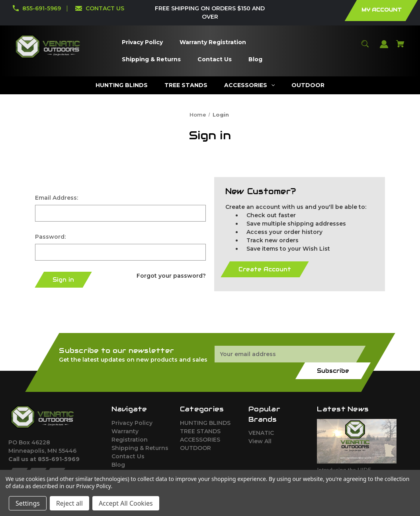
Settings (28, 503)
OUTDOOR (195, 448)
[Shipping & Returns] (151, 59)
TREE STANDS (200, 431)
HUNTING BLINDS (205, 423)
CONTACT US (105, 8)
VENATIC (261, 433)
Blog (118, 465)
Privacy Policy (132, 423)
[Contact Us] (214, 59)
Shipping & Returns (140, 448)
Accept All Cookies (126, 503)
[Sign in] (384, 48)
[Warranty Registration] (213, 42)
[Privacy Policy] (142, 42)
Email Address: (57, 198)
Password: (50, 237)
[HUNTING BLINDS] (122, 85)
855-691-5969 (42, 8)
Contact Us (128, 456)
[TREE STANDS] (186, 85)
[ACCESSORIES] (250, 85)
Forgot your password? (171, 276)
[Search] (365, 48)
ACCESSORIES (200, 440)
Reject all (69, 503)
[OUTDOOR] (308, 85)
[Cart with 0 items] (400, 48)
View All (260, 441)
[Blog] (255, 59)
